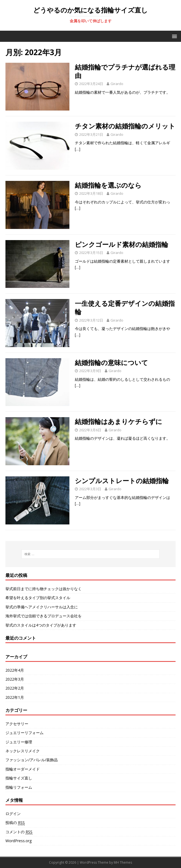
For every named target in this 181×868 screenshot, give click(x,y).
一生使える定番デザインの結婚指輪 (125, 307)
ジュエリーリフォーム (24, 733)
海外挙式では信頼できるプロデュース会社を (44, 616)
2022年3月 (15, 679)
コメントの (19, 832)
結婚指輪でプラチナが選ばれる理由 (125, 71)
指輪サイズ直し (19, 778)
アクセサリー (17, 724)
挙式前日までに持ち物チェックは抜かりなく (44, 589)
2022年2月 (15, 688)
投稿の (15, 823)
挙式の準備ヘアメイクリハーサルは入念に (42, 607)
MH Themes (123, 862)
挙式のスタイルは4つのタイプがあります (41, 625)
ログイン (13, 814)
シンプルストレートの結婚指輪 (122, 481)
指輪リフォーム (19, 787)
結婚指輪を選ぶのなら (108, 185)
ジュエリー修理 (19, 742)
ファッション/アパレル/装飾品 (32, 760)
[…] (78, 149)
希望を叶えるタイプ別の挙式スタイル (38, 598)
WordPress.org (19, 841)
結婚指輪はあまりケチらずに (119, 421)
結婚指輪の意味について (111, 362)
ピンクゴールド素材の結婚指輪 (122, 244)
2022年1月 (15, 697)
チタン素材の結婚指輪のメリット (125, 126)
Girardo (117, 84)
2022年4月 (15, 670)
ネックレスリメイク (23, 751)
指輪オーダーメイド (23, 769)
